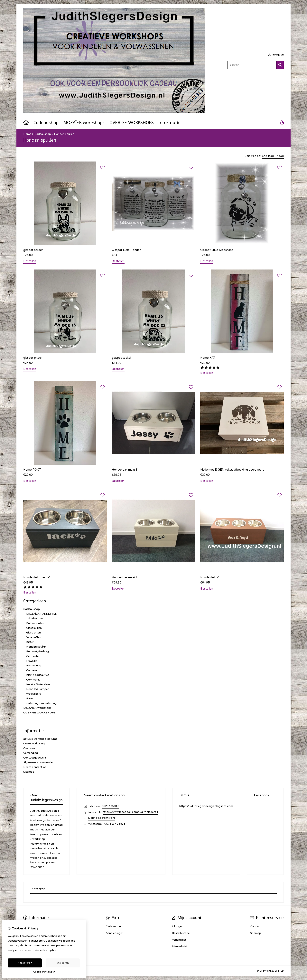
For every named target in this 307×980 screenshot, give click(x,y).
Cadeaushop (46, 122)
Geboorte (33, 656)
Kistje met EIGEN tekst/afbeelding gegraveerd (232, 470)
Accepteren (25, 963)
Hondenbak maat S (125, 470)
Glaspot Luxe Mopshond (217, 250)
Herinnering (34, 666)
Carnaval (32, 670)
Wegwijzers (34, 694)
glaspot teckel (121, 358)
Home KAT (208, 358)
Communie (33, 680)
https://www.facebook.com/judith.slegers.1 (130, 812)
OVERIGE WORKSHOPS (132, 122)
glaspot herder (33, 250)
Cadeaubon (113, 926)
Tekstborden (34, 618)
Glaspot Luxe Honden (126, 250)
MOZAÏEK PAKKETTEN (42, 614)
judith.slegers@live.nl (102, 818)
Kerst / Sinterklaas (38, 684)
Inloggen (178, 926)
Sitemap (29, 772)
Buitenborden (35, 623)
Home (27, 134)
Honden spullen (64, 134)
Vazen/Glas (33, 637)
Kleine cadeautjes (38, 675)
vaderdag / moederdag (41, 703)
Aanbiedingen (115, 933)
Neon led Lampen (38, 689)
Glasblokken (34, 628)
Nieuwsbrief (180, 946)
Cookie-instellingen (44, 972)
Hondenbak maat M (37, 577)
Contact (255, 926)
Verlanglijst (179, 940)
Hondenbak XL (210, 577)
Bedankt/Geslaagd (38, 651)
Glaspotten (33, 633)
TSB (282, 971)
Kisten (30, 642)
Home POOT (32, 470)
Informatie (170, 122)
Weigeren (63, 963)
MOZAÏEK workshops (84, 122)
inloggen (276, 55)
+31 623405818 (115, 824)
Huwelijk (32, 661)
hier (55, 950)
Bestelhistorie (181, 933)
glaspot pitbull (33, 358)
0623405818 (110, 806)
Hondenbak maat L (125, 577)
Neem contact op (35, 767)
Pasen (30, 698)
